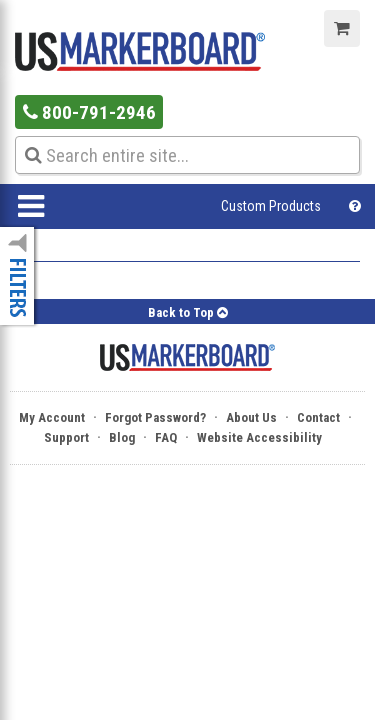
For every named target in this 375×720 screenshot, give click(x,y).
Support (66, 437)
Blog (122, 437)
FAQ (166, 437)
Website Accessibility (259, 437)
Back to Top (188, 312)
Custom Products (271, 206)
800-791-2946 (89, 112)
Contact (318, 417)
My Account (52, 417)
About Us (251, 417)
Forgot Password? (155, 417)
